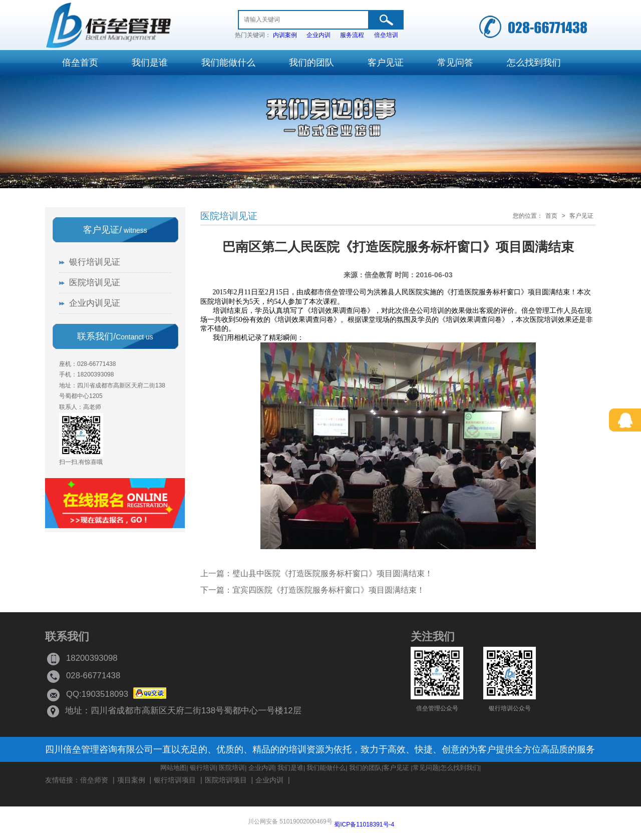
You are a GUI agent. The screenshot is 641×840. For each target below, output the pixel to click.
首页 (551, 216)
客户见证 (581, 216)
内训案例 (285, 35)
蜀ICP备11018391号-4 (364, 824)
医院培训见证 (229, 216)
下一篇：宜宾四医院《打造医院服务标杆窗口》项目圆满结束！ (312, 590)
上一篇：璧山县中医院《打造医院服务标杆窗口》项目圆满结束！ (316, 573)
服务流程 (352, 35)
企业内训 (318, 35)
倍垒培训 (386, 35)
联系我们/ (115, 336)
